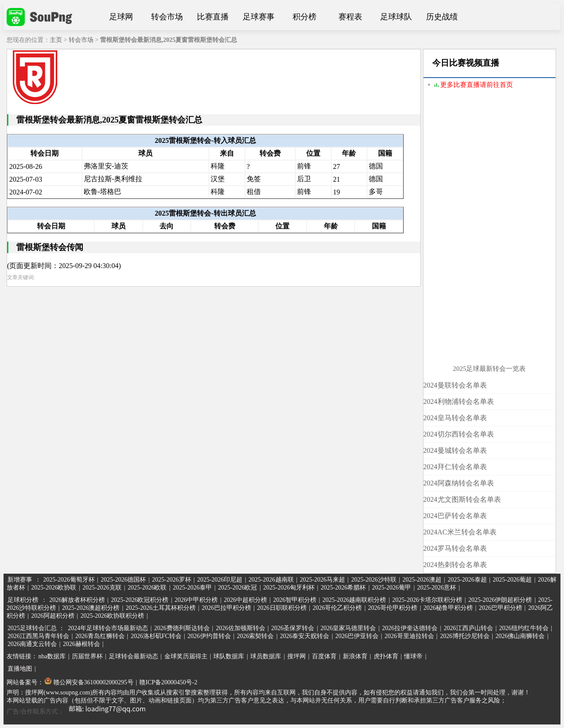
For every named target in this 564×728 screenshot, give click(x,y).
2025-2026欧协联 (54, 588)
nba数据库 (52, 656)
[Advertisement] (490, 232)
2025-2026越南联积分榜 (354, 600)
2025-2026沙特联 (374, 580)
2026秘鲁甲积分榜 (448, 608)
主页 (56, 40)
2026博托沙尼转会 (465, 636)
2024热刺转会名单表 (455, 565)
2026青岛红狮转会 (100, 636)
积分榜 (304, 17)
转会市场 (167, 17)
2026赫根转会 (82, 644)
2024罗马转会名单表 (455, 548)
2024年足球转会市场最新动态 (108, 628)
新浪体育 (355, 656)
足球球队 (396, 17)
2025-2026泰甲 (192, 588)
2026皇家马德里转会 (348, 628)
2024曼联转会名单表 (455, 385)
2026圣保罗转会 (293, 628)
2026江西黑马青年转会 (38, 636)
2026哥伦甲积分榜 (393, 608)
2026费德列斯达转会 (182, 628)
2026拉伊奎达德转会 (410, 628)
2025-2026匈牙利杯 (289, 588)
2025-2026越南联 (271, 580)
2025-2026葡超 (512, 580)
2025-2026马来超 (322, 580)
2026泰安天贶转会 (304, 636)
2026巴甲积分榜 (501, 608)
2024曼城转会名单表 (455, 450)
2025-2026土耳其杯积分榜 (161, 608)
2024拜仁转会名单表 (455, 467)
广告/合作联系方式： (79, 711)
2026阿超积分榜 (53, 616)
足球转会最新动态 (134, 656)
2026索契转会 (255, 636)
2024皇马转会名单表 (455, 418)
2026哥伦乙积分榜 (337, 608)
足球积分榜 (23, 600)
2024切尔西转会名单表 (459, 434)
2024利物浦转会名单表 (459, 401)
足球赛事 (259, 17)
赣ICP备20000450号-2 (168, 682)
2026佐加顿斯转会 (241, 628)
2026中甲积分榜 (196, 600)
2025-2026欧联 (147, 588)
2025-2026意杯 (437, 588)
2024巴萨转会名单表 (455, 516)
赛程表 (350, 17)
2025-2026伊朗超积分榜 (500, 600)
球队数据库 (229, 656)
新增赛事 (20, 580)
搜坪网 (297, 656)
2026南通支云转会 (32, 644)
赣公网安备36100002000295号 (89, 682)
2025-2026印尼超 (220, 580)
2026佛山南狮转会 (520, 636)
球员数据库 (266, 656)
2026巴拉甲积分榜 (226, 608)
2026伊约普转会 (209, 636)
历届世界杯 (87, 656)
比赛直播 (213, 17)
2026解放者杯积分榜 (77, 600)
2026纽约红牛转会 (524, 628)
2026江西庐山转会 (468, 628)
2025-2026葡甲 (391, 588)
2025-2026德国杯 (123, 580)
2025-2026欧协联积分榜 (113, 616)
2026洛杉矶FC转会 (156, 636)
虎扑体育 (386, 656)
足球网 (121, 17)
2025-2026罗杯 (172, 580)
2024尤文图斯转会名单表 (462, 499)
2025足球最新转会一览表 (489, 369)
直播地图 (20, 669)
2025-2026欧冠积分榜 (140, 600)
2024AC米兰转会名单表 (460, 532)
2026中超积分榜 (245, 600)
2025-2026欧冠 (238, 588)
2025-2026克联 (102, 588)
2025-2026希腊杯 (343, 588)
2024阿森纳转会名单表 (459, 483)
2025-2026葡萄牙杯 (69, 580)
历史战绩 (442, 17)
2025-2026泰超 (467, 580)
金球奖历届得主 (186, 656)
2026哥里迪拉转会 (409, 636)
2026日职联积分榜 (282, 608)
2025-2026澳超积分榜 (91, 608)
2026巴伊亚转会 (357, 636)
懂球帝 (413, 656)
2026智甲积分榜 (295, 600)
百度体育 (324, 656)
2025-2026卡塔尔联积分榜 (427, 600)
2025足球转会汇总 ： (37, 628)
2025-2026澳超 (422, 580)
